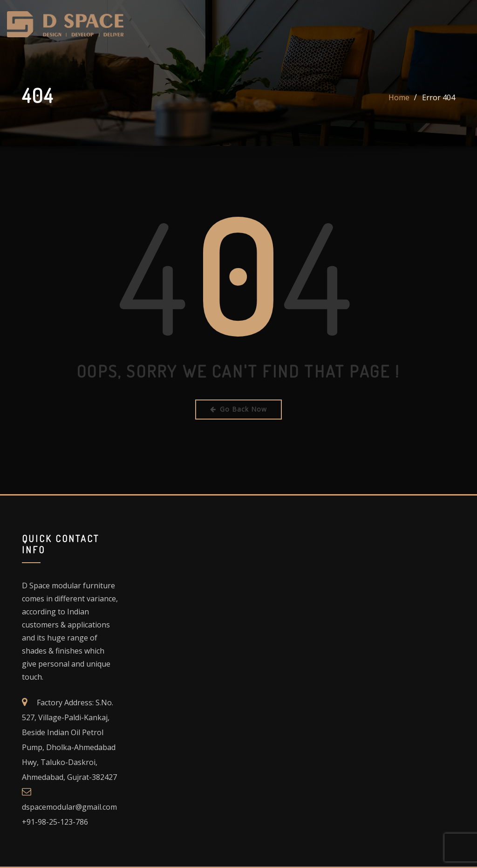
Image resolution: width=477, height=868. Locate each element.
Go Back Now (238, 409)
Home (399, 97)
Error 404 (439, 97)
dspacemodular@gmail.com (69, 807)
